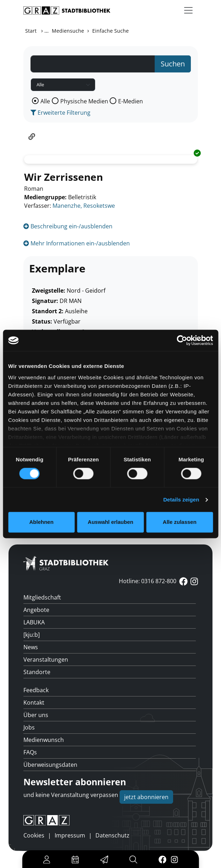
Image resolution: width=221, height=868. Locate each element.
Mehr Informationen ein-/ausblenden (77, 243)
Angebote (36, 610)
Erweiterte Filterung (60, 113)
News (31, 647)
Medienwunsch (44, 740)
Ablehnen (42, 522)
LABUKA (34, 622)
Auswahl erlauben (110, 522)
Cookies (34, 835)
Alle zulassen (180, 522)
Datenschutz (112, 835)
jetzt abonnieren (146, 797)
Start (31, 31)
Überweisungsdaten (50, 765)
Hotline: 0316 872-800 (148, 581)
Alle (45, 101)
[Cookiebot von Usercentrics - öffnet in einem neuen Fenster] (182, 340)
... (46, 31)
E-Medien (131, 101)
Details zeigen (181, 500)
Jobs (29, 727)
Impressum (70, 835)
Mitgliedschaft (42, 597)
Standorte (37, 672)
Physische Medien (84, 101)
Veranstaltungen (46, 660)
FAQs (30, 752)
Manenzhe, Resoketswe (84, 206)
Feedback (36, 690)
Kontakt (34, 702)
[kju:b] (32, 635)
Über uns (36, 715)
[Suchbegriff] (93, 64)
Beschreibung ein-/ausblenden (68, 226)
